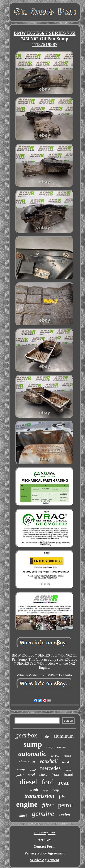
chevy (50, 747)
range (21, 769)
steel (31, 775)
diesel (28, 782)
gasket (20, 775)
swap (55, 790)
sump (33, 744)
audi (34, 789)
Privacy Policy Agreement (45, 853)
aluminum (64, 736)
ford (48, 782)
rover (45, 791)
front (55, 774)
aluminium (27, 762)
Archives (44, 840)
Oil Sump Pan (44, 833)
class (43, 775)
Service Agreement (44, 860)
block (23, 816)
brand (69, 774)
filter (48, 805)
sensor (69, 770)
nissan (67, 756)
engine (27, 804)
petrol (65, 805)
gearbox (26, 735)
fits (62, 797)
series (64, 815)
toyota (55, 755)
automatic (32, 754)
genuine (43, 814)
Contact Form (44, 846)
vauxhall (49, 761)
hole (45, 736)
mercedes (50, 768)
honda (66, 762)
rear (64, 783)
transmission (39, 796)
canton (62, 747)
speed (33, 770)
